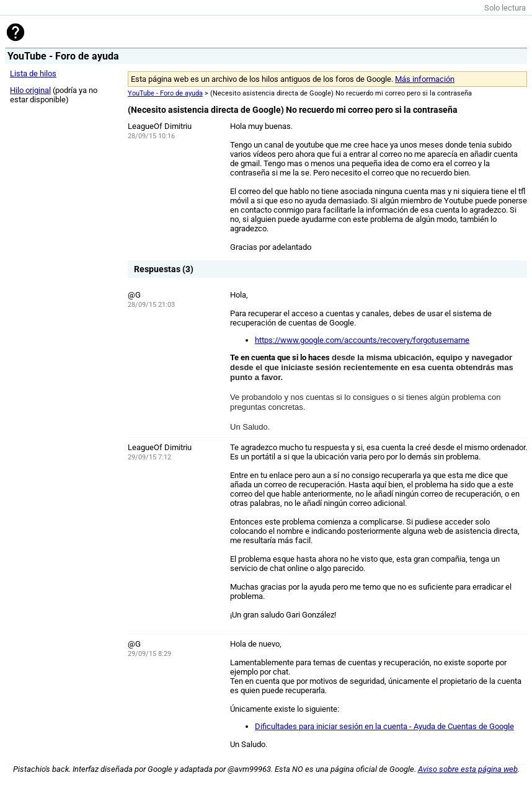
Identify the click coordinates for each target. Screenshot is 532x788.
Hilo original (30, 90)
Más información (425, 79)
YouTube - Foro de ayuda (165, 93)
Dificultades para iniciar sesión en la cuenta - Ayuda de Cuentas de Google (384, 726)
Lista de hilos (33, 73)
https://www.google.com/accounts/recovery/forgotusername (362, 340)
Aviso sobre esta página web (468, 769)
